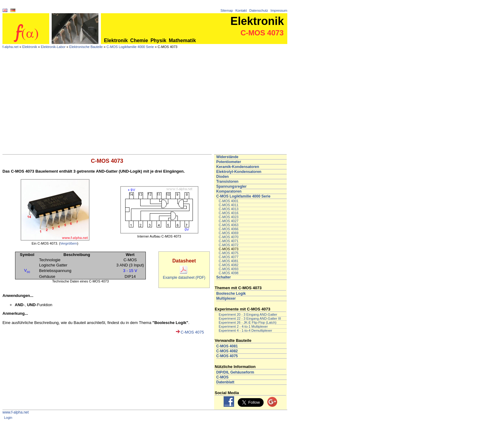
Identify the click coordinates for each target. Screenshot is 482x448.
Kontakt (241, 10)
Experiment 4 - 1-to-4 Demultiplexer (245, 330)
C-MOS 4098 (229, 273)
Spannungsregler (231, 186)
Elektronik (116, 40)
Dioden (223, 177)
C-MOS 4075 (192, 332)
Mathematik (182, 40)
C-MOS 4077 (229, 257)
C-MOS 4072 (229, 245)
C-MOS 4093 (229, 269)
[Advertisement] (145, 108)
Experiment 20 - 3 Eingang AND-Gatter (248, 314)
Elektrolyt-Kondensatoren (239, 172)
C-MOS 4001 (229, 201)
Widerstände (227, 157)
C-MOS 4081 (229, 261)
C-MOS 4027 (229, 221)
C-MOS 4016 (229, 213)
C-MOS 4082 (229, 265)
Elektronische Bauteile (86, 47)
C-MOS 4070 (229, 237)
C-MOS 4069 (229, 233)
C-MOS (222, 377)
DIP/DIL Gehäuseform (235, 372)
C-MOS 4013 (229, 209)
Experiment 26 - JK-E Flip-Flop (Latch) (248, 322)
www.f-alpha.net (16, 412)
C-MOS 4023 (229, 217)
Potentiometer (229, 162)
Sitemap (227, 10)
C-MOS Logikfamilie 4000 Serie (130, 47)
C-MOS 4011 (229, 205)
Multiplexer (226, 298)
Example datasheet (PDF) (184, 275)
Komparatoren (229, 191)
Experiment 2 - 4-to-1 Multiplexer (243, 326)
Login (8, 418)
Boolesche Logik (231, 294)
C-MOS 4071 (229, 241)
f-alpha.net (10, 47)
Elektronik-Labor (53, 47)
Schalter (223, 277)
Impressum (279, 10)
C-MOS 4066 (229, 229)
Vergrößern (69, 243)
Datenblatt (225, 382)
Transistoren (227, 182)
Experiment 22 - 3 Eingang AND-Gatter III (250, 318)
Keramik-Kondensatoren (238, 167)
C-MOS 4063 (229, 225)
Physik (158, 40)
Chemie (139, 40)
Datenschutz (259, 10)
